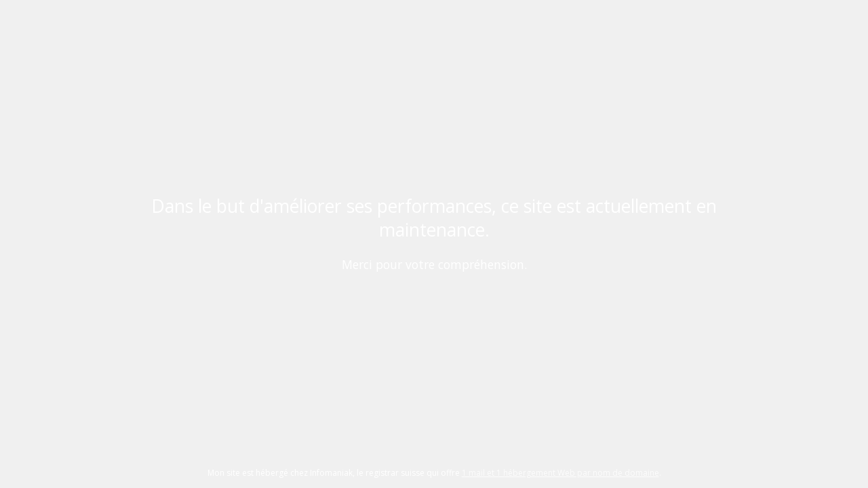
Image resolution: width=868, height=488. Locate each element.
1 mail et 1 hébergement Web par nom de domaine (560, 473)
